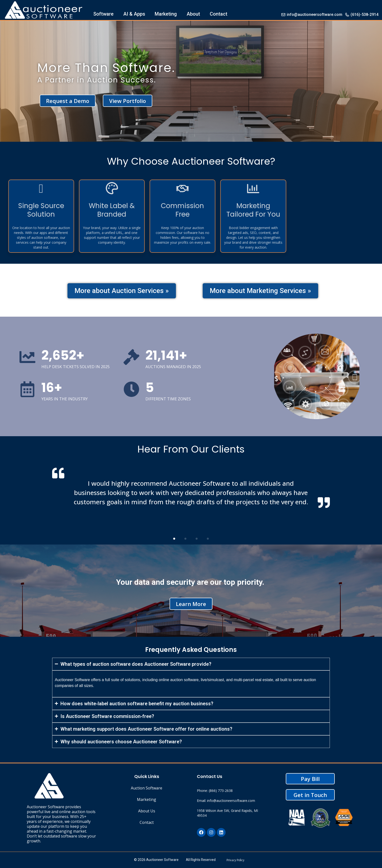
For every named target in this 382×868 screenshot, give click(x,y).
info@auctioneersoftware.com (312, 15)
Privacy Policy (235, 860)
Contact (219, 14)
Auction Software (147, 788)
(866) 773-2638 (221, 791)
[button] (174, 539)
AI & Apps (134, 14)
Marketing (166, 14)
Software (103, 14)
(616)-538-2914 (362, 15)
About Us (147, 811)
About (193, 14)
